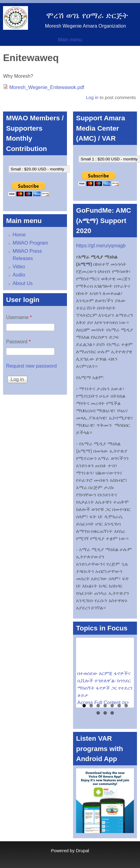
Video (19, 267)
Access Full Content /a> (103, 703)
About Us (23, 283)
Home (19, 235)
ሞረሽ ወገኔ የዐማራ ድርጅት (87, 15)
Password (18, 342)
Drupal (82, 851)
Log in (92, 97)
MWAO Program (30, 243)
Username (19, 317)
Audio (19, 275)
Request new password (31, 366)
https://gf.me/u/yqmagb (101, 246)
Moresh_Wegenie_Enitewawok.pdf (47, 87)
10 (112, 713)
